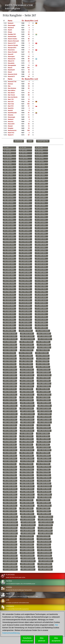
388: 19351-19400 (10, 505)
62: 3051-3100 (25, 203)
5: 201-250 (24, 150)
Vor (30, 141)
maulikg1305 (12, 34)
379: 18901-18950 (10, 497)
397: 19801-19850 (10, 514)
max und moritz (13, 97)
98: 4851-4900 (25, 236)
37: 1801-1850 (9, 181)
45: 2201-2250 (41, 186)
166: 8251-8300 (9, 300)
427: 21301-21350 (10, 542)
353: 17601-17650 (27, 472)
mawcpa (10, 84)
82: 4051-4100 (9, 222)
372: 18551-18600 (44, 489)
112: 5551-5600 (9, 250)
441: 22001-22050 (45, 553)
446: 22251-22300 (28, 558)
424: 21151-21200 (10, 539)
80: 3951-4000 (25, 220)
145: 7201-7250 (9, 281)
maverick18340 (12, 74)
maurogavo (11, 57)
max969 (10, 110)
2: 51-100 (23, 147)
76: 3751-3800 (9, 217)
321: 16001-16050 (44, 442)
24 (29, 61)
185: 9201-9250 (25, 317)
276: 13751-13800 (44, 400)
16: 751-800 (8, 161)
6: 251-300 (40, 150)
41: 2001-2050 (25, 183)
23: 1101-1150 (24, 167)
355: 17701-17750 (10, 475)
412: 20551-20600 (10, 528)
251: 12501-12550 (27, 378)
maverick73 (11, 77)
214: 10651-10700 (10, 344)
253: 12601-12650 (10, 381)
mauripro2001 (12, 48)
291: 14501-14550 (45, 414)
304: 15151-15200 (10, 428)
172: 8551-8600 (9, 306)
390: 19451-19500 (44, 505)
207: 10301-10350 (44, 336)
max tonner (11, 95)
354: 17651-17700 (44, 472)
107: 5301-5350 (25, 245)
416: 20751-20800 (28, 530)
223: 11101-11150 (9, 353)
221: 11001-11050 (27, 350)
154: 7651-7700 (9, 289)
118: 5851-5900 (9, 256)
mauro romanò (12, 52)
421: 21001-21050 (10, 536)
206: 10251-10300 (27, 336)
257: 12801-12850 (27, 383)
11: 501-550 (24, 156)
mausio (10, 68)
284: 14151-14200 (27, 408)
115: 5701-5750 (9, 253)
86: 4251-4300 (25, 225)
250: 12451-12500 (10, 378)
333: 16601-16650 (43, 453)
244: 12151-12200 (10, 372)
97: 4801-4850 (9, 236)
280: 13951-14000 (10, 406)
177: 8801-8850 (41, 308)
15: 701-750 (40, 159)
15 (29, 65)
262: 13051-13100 (10, 389)
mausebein (11, 63)
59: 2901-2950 (25, 200)
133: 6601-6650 (9, 270)
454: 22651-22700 (10, 567)
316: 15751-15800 (10, 439)
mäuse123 (11, 61)
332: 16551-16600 (27, 453)
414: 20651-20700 (45, 528)
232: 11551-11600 (10, 361)
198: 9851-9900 (41, 328)
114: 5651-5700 (41, 250)
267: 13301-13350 (44, 392)
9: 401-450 (40, 153)
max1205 (11, 102)
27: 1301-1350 (41, 170)
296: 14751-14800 (27, 419)
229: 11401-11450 (10, 358)
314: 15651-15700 (26, 436)
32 (29, 124)
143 (28, 68)
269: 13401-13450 (27, 394)
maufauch (11, 28)
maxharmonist (12, 130)
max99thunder (12, 113)
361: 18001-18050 (10, 481)
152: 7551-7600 (25, 286)
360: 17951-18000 (44, 478)
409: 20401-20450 (10, 525)
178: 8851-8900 (9, 311)
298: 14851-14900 (10, 422)
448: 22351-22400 (10, 561)
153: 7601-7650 (41, 286)
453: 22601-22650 (45, 564)
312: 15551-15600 (43, 433)
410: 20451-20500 (28, 525)
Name (10, 21)
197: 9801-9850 (25, 328)
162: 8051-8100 (41, 295)
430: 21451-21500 (10, 544)
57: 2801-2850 (41, 197)
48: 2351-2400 (41, 189)
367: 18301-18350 (10, 486)
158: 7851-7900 (25, 292)
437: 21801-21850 (27, 550)
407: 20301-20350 (28, 522)
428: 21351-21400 (27, 542)
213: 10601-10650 (43, 342)
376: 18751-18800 (10, 494)
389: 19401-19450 (27, 505)
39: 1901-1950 (41, 181)
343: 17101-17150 (10, 464)
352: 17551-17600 (10, 472)
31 (29, 106)
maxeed (10, 126)
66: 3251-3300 (41, 206)
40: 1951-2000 (9, 183)
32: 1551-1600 (25, 175)
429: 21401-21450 (44, 542)
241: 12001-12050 (10, 369)
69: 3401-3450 (41, 208)
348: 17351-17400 (44, 467)
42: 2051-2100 (41, 183)
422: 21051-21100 (27, 536)
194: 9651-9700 (25, 325)
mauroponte (12, 59)
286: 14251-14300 (10, 411)
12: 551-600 (40, 156)
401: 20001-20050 (28, 517)
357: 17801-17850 (44, 475)
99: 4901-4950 (41, 236)
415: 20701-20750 (10, 530)
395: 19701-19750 (27, 511)
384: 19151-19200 (43, 500)
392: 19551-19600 (27, 508)
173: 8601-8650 (25, 306)
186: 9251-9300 (41, 317)
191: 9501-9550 (25, 322)
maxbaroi (11, 119)
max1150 (11, 99)
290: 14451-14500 (28, 414)
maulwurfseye (12, 37)
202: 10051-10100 (10, 333)
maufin (10, 30)
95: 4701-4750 (25, 233)
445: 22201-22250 (10, 558)
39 (29, 77)
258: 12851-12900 (44, 383)
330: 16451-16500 (44, 450)
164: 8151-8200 (25, 297)
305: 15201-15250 (27, 428)
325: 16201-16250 (10, 447)
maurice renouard (13, 41)
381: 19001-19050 (44, 497)
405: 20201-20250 (45, 519)
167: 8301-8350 (25, 300)
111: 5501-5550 (41, 247)
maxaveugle (11, 117)
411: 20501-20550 (46, 525)
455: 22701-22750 (28, 567)
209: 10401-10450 (28, 339)
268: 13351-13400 (10, 394)
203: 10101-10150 (27, 333)
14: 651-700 (24, 159)
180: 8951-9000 (41, 311)
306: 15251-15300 (44, 428)
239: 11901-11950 (26, 367)
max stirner (11, 93)
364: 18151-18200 (10, 483)
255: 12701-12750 (44, 381)
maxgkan (11, 128)
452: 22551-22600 (27, 564)
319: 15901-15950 (10, 442)
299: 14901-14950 (27, 422)
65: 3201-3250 (25, 206)
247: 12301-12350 (10, 375)
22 (29, 88)
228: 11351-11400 (43, 356)
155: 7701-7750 (25, 289)
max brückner (12, 88)
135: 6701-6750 (41, 270)
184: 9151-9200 (9, 317)
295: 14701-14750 (10, 419)
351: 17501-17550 (44, 469)
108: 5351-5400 (41, 245)
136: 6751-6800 (9, 272)
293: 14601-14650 (27, 417)
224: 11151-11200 (26, 353)
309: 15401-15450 (44, 431)
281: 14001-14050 (27, 406)
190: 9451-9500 (9, 322)
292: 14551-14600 (10, 417)
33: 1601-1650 (41, 175)
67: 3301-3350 (9, 208)
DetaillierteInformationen (27, 639)
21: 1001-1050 (41, 164)
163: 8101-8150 (9, 297)
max (9, 86)
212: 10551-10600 (27, 342)
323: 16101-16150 (26, 444)
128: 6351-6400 (25, 264)
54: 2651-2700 (41, 195)
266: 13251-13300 (27, 392)
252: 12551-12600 (44, 378)
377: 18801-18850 (27, 494)
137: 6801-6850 (25, 272)
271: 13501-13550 (10, 397)
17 (29, 41)
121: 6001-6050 (9, 258)
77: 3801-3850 (25, 217)
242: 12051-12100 (27, 369)
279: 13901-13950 (44, 403)
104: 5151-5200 (25, 242)
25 (29, 57)
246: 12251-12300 (44, 372)
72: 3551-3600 (41, 211)
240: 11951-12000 (43, 367)
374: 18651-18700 (27, 492)
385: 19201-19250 (10, 503)
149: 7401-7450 (25, 283)
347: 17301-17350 (27, 467)
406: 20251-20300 (10, 522)
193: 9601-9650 (9, 325)
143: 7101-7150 (25, 278)
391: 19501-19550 (10, 508)
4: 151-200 (8, 150)
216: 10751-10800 (44, 344)
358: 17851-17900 (10, 478)
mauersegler (12, 25)
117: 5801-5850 (41, 253)
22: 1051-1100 (9, 167)
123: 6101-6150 (41, 258)
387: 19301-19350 (44, 503)
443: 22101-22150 (27, 555)
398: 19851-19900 (27, 514)
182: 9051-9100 (25, 314)
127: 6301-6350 (9, 264)
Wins (32, 21)
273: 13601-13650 (43, 397)
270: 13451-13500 (44, 394)
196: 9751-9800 (9, 328)
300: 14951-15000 (44, 422)
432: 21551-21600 (44, 544)
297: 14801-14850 (44, 419)
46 (29, 39)
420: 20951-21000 (45, 533)
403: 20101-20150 (10, 519)
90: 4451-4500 (41, 228)
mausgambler (12, 65)
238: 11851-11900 (10, 367)
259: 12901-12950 (10, 386)
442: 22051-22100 (10, 555)
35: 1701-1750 (25, 178)
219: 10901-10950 (44, 347)
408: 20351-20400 (46, 522)
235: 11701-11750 (10, 364)
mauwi (10, 72)
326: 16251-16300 (27, 447)
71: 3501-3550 (25, 211)
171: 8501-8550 (41, 303)
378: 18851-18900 (45, 494)
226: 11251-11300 (10, 356)
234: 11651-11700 (43, 361)
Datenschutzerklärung (11, 633)
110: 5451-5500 (25, 247)
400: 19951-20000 (10, 517)
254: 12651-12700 (27, 381)
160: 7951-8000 (9, 295)
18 (29, 70)
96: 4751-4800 (41, 233)
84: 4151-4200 (41, 222)
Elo (23, 21)
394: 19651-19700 (10, 511)
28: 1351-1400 (9, 172)
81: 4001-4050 (41, 220)
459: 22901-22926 (45, 569)
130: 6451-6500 (9, 267)
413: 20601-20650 (28, 528)
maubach (11, 23)
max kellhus (12, 90)
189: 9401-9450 (41, 320)
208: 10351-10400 (10, 339)
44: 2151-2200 (25, 186)
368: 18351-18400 (27, 486)
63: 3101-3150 (41, 203)
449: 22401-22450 (28, 561)
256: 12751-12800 (10, 383)
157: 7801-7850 (9, 292)
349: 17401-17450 (10, 469)
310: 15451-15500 (10, 433)
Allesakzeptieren (56, 639)
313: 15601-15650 (10, 436)
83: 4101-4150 (25, 222)
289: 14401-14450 (10, 414)
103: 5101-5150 (9, 242)
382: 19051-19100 (10, 500)
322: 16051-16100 (10, 444)
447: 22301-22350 (45, 558)
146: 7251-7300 (25, 281)
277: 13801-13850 (10, 403)
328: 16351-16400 (10, 450)
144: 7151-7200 (41, 278)
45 (29, 59)
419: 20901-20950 (28, 533)
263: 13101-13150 (26, 389)
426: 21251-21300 (44, 539)
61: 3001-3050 (9, 203)
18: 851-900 (40, 161)
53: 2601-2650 (25, 195)
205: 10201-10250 (10, 336)
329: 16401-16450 (27, 450)
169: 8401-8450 (9, 303)
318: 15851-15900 (43, 439)
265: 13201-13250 (10, 392)
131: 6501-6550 (25, 267)
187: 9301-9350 (9, 320)
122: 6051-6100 (25, 258)
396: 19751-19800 (44, 511)
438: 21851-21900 (44, 550)
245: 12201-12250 (27, 372)
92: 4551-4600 (25, 231)
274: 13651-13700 (10, 400)
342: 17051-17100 (44, 461)
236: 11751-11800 (26, 364)
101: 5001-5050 (25, 239)
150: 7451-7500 (41, 283)
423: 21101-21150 (44, 536)
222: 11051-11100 (43, 350)
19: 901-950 (8, 164)
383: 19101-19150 (27, 500)
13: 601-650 (8, 159)
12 (29, 117)
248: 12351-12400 (27, 375)
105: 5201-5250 (41, 242)
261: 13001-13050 (44, 386)
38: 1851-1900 (25, 181)
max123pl (11, 104)
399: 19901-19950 (44, 514)
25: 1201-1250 (9, 170)
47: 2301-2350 (25, 189)
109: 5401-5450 (9, 247)
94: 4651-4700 (9, 233)
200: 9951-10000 (26, 331)
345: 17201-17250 (43, 464)
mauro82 (11, 54)
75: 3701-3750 (41, 214)
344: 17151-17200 (26, 464)
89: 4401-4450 (25, 228)
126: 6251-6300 (41, 261)
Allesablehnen (42, 639)
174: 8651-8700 (41, 306)
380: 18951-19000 (27, 497)
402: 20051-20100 (46, 517)
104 (28, 130)
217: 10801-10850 (10, 347)
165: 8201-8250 (41, 297)
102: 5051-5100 (41, 239)
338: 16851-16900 (27, 458)
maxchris (11, 122)
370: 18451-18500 (10, 489)
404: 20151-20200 (28, 519)
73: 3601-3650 (9, 214)
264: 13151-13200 (43, 389)
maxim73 (11, 135)
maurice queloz (12, 39)
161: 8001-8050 (25, 295)
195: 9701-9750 (41, 325)
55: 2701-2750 (9, 197)
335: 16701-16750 (27, 456)
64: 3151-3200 (9, 206)
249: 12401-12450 (44, 375)
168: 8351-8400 (41, 300)
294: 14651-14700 (44, 417)
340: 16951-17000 (10, 461)
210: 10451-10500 (45, 339)
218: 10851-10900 (27, 347)
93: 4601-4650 (41, 231)
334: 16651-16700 (10, 456)
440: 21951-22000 (27, 553)
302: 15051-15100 (27, 425)
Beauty (27, 21)
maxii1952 (11, 133)
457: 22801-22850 (10, 569)
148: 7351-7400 (9, 283)
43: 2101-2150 (9, 186)
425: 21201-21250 (27, 539)
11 (29, 115)
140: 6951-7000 (25, 275)
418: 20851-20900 (10, 533)
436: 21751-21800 (10, 550)
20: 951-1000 (25, 164)
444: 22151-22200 (45, 555)
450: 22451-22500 (46, 561)
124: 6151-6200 (9, 261)
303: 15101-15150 (44, 425)
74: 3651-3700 (25, 214)
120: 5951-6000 (41, 256)
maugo (10, 32)
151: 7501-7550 (9, 286)
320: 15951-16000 (27, 442)
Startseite (43, 141)
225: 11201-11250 (42, 353)
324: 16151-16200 (43, 444)
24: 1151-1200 (41, 167)
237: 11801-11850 (43, 364)
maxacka (10, 115)
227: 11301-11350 (26, 356)
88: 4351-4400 (9, 228)
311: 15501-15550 (27, 433)
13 (29, 32)
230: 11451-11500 (26, 358)
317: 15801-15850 (27, 439)
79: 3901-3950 (9, 220)
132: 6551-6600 (41, 267)
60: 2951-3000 (41, 200)
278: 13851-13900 (27, 403)
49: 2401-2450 (9, 192)
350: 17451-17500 (27, 469)
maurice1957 (12, 43)
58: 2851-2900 (9, 200)
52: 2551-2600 (9, 195)
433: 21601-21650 (10, 547)
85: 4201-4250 (9, 225)
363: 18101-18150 (44, 481)
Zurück (19, 141)
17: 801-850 (24, 161)
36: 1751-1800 (41, 178)
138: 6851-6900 (41, 272)
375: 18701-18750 (44, 492)
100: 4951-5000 (9, 239)
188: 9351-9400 (25, 320)
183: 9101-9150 (41, 314)
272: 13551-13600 (27, 397)
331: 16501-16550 (10, 453)
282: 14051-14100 (44, 406)
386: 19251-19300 (27, 503)
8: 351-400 (24, 153)
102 (28, 104)
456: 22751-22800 (45, 567)
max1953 (11, 106)
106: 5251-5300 (9, 245)
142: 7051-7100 (9, 278)
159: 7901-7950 (41, 292)
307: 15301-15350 (10, 431)
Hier (56, 625)
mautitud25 (11, 70)
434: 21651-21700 (27, 547)
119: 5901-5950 (25, 256)
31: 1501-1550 (9, 175)
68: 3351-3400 (25, 208)
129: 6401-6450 (41, 264)
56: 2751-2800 (25, 197)
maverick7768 (12, 82)
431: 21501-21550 (27, 544)
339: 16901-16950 (44, 458)
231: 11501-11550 (43, 358)
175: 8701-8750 (9, 308)
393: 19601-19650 (43, 508)
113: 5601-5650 (25, 250)
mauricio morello (13, 45)
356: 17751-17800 (27, 475)
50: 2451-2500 (25, 192)
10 (29, 72)
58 (29, 95)
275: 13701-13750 (27, 400)
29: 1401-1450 (25, 172)
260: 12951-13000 (27, 386)
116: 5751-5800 (25, 253)
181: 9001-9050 (9, 314)
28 (29, 34)
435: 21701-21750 (44, 547)
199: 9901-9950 (9, 331)
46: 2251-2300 (9, 189)
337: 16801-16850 (10, 458)
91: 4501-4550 (9, 231)
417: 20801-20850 (45, 530)
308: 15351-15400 (27, 431)
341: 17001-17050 (27, 461)
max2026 (11, 108)
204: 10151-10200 (44, 333)
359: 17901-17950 (27, 478)
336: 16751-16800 (44, 456)
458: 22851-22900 (28, 569)
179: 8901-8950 (25, 311)
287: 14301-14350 (27, 411)
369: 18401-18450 (44, 486)
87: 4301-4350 (41, 225)
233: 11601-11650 (26, 361)
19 (29, 25)
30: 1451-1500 (41, 172)
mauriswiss (11, 50)
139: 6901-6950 (9, 275)
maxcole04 (11, 124)
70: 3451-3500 (9, 211)
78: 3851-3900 (41, 217)
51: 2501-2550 (41, 192)
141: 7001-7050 (41, 275)
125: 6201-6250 (25, 261)
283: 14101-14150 (10, 408)
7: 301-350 (8, 153)
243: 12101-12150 (44, 369)
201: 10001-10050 (43, 331)
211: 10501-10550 (10, 342)
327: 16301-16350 (44, 447)
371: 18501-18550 (27, 489)
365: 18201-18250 (27, 483)
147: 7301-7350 (41, 281)
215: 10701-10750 (27, 344)
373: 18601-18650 (10, 492)
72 (29, 52)
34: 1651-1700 (9, 178)
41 (29, 113)
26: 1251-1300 (25, 170)
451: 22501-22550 (10, 564)
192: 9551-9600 (41, 322)
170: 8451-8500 (25, 303)
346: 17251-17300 (10, 467)
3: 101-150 (39, 147)
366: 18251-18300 (44, 483)
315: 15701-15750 (43, 436)
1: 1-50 (6, 147)
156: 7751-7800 (41, 289)
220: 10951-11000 (10, 350)
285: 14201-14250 (44, 408)
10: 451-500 (8, 156)
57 (29, 135)
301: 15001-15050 (10, 425)
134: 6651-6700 (25, 270)
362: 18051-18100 (27, 481)
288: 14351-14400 (45, 411)
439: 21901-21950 (10, 553)
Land (36, 21)
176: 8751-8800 (25, 308)
